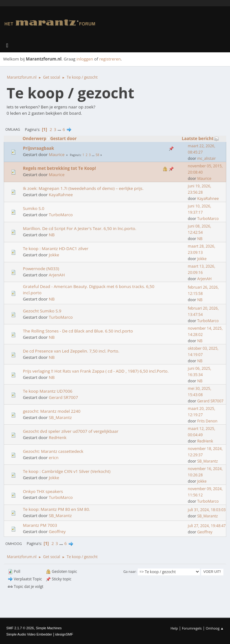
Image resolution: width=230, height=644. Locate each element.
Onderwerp (35, 139)
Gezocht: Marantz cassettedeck (53, 451)
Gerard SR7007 (63, 397)
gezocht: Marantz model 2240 (52, 411)
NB (52, 235)
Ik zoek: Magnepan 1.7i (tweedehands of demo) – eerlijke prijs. (83, 188)
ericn (53, 458)
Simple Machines (49, 628)
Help (174, 628)
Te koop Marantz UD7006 (48, 391)
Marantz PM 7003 (40, 525)
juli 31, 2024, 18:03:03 (207, 510)
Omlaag (13, 129)
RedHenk (57, 437)
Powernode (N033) (41, 269)
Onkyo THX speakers (43, 491)
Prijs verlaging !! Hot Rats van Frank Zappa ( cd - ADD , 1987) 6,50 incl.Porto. (96, 371)
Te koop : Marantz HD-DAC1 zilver (56, 249)
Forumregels (192, 628)
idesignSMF (64, 634)
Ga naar (130, 571)
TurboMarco (61, 215)
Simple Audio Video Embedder (29, 634)
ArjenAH (57, 275)
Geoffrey (57, 531)
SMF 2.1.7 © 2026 (20, 628)
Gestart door (63, 139)
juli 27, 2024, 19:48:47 (207, 526)
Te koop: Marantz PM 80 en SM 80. (56, 509)
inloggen (85, 59)
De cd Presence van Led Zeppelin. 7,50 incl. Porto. (71, 351)
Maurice (56, 154)
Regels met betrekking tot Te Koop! (59, 168)
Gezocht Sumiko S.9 (42, 311)
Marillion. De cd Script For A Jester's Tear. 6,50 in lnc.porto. (80, 228)
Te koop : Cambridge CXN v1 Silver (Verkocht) (67, 471)
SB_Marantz (60, 417)
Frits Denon (207, 421)
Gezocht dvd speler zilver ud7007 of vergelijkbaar (71, 431)
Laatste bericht (200, 139)
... (60, 129)
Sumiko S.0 (34, 208)
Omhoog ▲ (215, 628)
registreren (110, 59)
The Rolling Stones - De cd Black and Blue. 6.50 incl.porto (78, 331)
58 (97, 155)
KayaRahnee (61, 195)
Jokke (54, 255)
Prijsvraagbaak (38, 148)
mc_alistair (206, 158)
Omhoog (14, 544)
